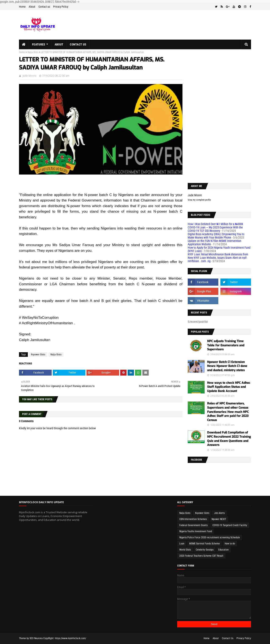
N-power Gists (38, 355)
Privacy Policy (61, 7)
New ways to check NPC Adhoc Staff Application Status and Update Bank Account (229, 387)
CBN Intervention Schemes (193, 519)
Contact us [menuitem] (78, 44)
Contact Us (228, 638)
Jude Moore (30, 76)
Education (223, 550)
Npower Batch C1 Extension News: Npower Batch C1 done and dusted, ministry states (227, 366)
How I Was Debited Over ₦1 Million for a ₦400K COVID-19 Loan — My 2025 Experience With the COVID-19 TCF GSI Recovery (215, 227)
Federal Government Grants (193, 525)
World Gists (185, 550)
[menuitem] (24, 44)
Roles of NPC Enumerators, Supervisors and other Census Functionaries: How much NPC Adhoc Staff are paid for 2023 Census (228, 412)
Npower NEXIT (219, 519)
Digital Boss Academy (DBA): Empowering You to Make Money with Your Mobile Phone (216, 236)
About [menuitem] (59, 44)
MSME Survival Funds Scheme (205, 544)
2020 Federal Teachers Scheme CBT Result (201, 556)
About (32, 7)
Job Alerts (219, 513)
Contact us (44, 7)
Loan (182, 544)
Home (22, 7)
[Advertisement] (219, 114)
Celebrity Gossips (205, 550)
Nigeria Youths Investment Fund (196, 531)
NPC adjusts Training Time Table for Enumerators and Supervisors (226, 345)
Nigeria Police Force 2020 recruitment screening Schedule (210, 537)
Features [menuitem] (39, 44)
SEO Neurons (36, 638)
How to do (230, 544)
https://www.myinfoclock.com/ (70, 638)
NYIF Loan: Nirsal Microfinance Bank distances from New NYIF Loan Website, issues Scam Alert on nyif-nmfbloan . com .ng (218, 258)
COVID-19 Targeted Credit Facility (230, 525)
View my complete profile (199, 200)
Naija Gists (33, 52)
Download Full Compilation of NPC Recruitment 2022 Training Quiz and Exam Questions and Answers (229, 439)
